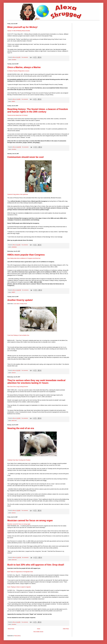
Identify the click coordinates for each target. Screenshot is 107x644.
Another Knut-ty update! (20, 300)
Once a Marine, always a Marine (24, 67)
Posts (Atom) (17, 636)
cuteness (14, 373)
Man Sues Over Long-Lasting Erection (18, 387)
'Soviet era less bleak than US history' (18, 115)
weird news (14, 420)
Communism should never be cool (25, 157)
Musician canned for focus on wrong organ (30, 520)
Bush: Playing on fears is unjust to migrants (19, 587)
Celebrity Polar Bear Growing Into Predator (19, 460)
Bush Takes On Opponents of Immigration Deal (20, 572)
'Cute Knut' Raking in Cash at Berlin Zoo (18, 335)
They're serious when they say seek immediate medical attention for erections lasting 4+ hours (36, 382)
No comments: (25, 57)
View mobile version (38, 632)
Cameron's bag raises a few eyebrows (18, 194)
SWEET (13, 101)
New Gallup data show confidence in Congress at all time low (24, 258)
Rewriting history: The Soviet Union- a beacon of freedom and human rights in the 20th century (38, 110)
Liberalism (14, 60)
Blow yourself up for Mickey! (22, 27)
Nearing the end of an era (21, 428)
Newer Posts (11, 629)
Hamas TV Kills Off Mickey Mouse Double (19, 31)
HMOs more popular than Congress (26, 255)
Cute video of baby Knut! (20, 304)
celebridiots (14, 247)
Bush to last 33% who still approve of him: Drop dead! (36, 565)
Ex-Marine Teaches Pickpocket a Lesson (18, 71)
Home (39, 629)
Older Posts (66, 629)
